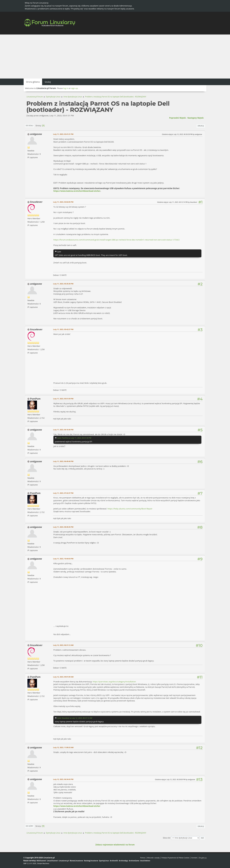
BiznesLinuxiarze (76, 861)
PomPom (35, 399)
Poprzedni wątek (177, 118)
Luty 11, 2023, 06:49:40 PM (63, 461)
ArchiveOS (114, 861)
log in (66, 88)
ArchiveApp (123, 861)
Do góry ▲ (203, 858)
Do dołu (30, 125)
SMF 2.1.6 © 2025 (30, 863)
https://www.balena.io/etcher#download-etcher (77, 191)
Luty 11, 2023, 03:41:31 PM (63, 134)
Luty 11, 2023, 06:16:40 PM (63, 430)
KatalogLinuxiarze (91, 861)
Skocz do (167, 838)
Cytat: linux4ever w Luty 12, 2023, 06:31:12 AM (75, 718)
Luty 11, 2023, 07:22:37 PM (63, 493)
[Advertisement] (115, 57)
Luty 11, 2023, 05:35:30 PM (63, 284)
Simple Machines (43, 863)
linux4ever (36, 202)
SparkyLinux (104, 861)
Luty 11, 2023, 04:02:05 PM (63, 202)
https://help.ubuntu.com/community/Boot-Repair (130, 509)
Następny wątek (196, 118)
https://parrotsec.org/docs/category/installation (114, 682)
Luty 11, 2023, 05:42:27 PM (63, 329)
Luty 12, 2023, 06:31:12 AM (63, 645)
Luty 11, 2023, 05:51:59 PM (63, 399)
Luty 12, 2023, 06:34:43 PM (63, 779)
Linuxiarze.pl (64, 861)
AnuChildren (145, 861)
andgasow (36, 134)
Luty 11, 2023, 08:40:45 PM (63, 527)
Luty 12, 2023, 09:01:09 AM (63, 677)
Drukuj (201, 126)
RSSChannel (41, 861)
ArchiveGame (134, 861)
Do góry (29, 826)
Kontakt (194, 858)
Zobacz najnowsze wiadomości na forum (115, 845)
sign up (74, 88)
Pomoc (143, 858)
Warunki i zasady (153, 858)
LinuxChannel (52, 861)
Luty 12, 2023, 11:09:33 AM (63, 747)
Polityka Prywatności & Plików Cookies (176, 858)
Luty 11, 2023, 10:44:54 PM (63, 559)
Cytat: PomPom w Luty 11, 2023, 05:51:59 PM (74, 438)
